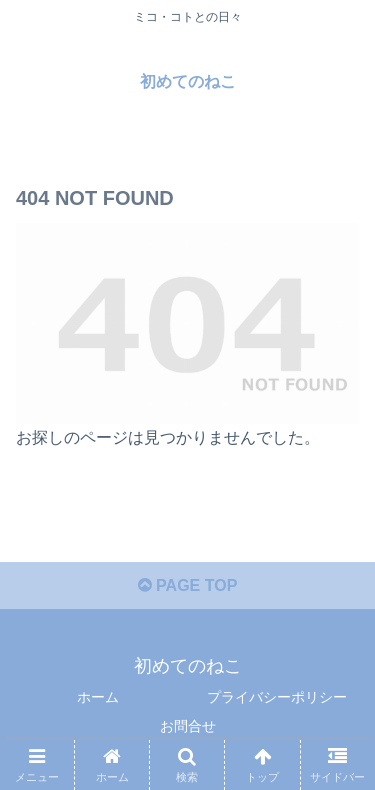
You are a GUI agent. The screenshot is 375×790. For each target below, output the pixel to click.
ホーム (98, 697)
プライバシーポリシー (277, 697)
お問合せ (188, 726)
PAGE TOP (188, 585)
